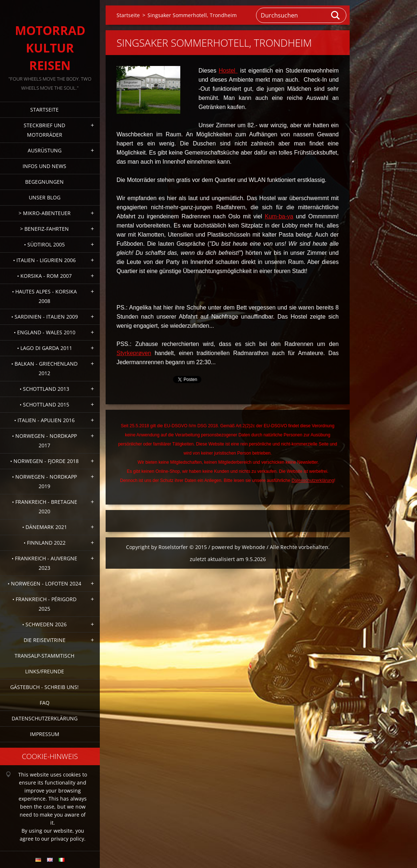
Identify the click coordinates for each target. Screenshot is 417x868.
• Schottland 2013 (44, 389)
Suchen (336, 15)
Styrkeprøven (134, 353)
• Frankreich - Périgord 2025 (44, 604)
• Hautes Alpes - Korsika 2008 (44, 296)
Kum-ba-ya (279, 216)
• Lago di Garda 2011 (45, 348)
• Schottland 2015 (44, 404)
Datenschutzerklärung (45, 718)
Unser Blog (45, 197)
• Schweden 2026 (44, 624)
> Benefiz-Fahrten (44, 229)
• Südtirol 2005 (44, 244)
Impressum (45, 734)
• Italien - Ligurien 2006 (44, 260)
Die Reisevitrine (45, 640)
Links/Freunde (45, 671)
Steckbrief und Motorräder (44, 130)
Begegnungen (44, 182)
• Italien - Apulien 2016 (44, 420)
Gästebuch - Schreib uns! (44, 687)
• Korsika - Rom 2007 (44, 276)
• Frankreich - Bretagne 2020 (45, 507)
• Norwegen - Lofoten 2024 (44, 583)
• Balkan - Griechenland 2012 (44, 368)
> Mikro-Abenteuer (45, 213)
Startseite (44, 110)
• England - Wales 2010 (45, 332)
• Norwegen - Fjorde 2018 (44, 461)
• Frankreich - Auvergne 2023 (44, 563)
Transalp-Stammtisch (44, 656)
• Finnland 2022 (45, 543)
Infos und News (44, 166)
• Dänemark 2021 (45, 527)
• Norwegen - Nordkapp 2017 (44, 441)
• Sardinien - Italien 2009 (45, 317)
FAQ (45, 703)
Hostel (228, 71)
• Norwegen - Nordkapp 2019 (44, 481)
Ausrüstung (45, 150)
